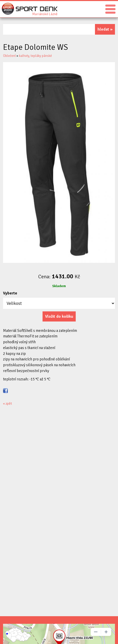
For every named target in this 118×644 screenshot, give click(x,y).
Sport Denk (45, 14)
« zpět (7, 404)
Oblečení (9, 56)
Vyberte (10, 293)
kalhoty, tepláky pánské (35, 56)
